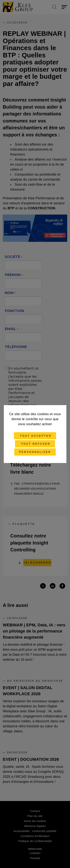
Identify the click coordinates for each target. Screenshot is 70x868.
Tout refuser (35, 444)
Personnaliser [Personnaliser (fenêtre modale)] (35, 452)
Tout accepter (35, 436)
